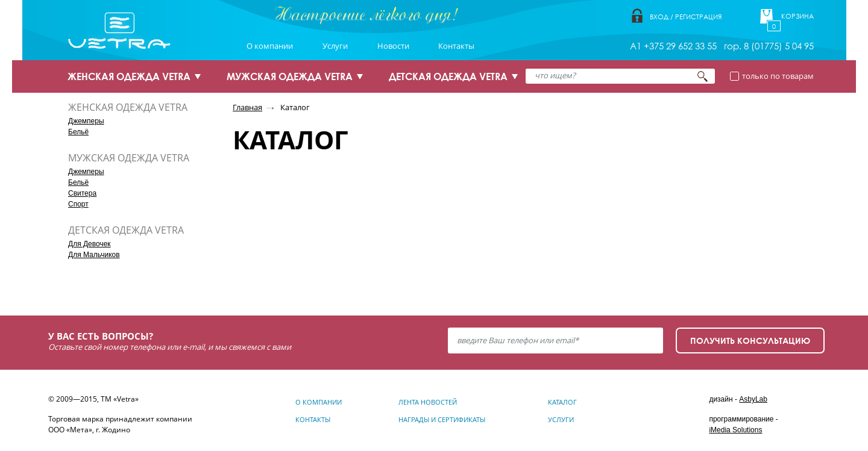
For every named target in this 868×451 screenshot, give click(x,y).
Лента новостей (428, 402)
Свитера (82, 193)
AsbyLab (753, 399)
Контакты (456, 46)
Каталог (295, 107)
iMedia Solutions (735, 430)
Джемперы (86, 121)
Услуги (335, 46)
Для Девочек (90, 244)
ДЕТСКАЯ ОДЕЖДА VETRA (448, 76)
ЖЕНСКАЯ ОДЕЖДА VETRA (129, 76)
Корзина (797, 16)
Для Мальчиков (94, 255)
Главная (247, 107)
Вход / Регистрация (686, 17)
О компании (270, 46)
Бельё (78, 132)
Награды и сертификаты (442, 419)
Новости (393, 46)
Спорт (78, 204)
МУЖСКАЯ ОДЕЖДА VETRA (290, 76)
